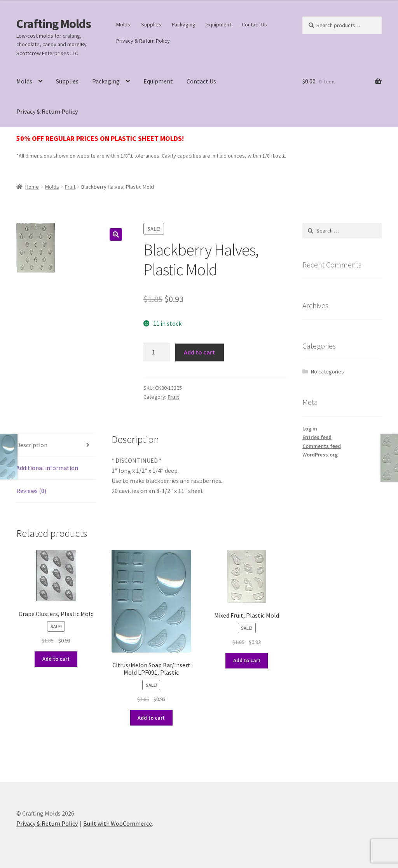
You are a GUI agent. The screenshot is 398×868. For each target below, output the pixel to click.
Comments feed (322, 446)
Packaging (184, 24)
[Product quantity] (157, 352)
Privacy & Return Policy (143, 41)
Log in (310, 429)
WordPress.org (320, 455)
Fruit (70, 187)
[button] (116, 234)
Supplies (151, 24)
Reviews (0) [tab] (31, 491)
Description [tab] (32, 445)
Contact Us (254, 24)
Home (32, 187)
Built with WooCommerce (118, 823)
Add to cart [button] (56, 659)
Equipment (219, 24)
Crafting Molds (54, 24)
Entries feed (317, 437)
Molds (123, 24)
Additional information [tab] (47, 468)
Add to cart (199, 352)
